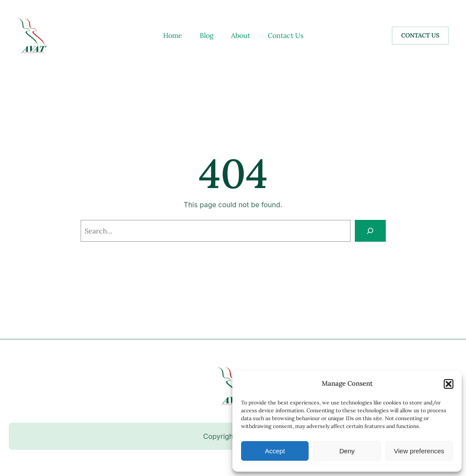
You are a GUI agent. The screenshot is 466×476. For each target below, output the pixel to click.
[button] (449, 384)
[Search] (370, 231)
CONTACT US (420, 35)
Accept (275, 451)
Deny (347, 451)
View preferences (419, 451)
